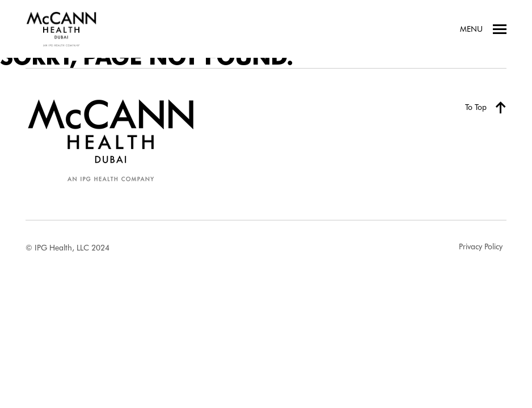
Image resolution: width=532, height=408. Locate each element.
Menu (483, 29)
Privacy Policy (481, 246)
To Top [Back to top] (486, 107)
